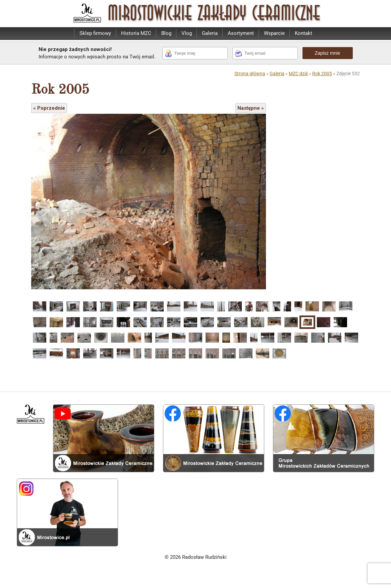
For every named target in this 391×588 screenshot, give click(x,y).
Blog (166, 33)
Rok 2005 (322, 73)
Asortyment (241, 33)
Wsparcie (274, 33)
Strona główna (250, 73)
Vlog (187, 33)
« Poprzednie (49, 108)
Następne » (251, 108)
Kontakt (303, 33)
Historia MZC (136, 33)
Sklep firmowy (95, 33)
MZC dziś (298, 73)
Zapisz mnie (327, 53)
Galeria (210, 33)
